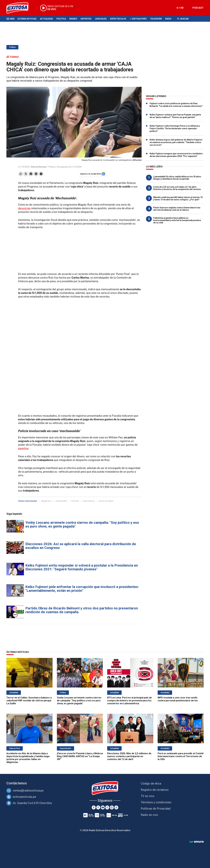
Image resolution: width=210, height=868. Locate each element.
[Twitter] (98, 807)
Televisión (156, 19)
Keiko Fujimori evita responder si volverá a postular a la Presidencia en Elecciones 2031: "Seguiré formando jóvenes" (82, 567)
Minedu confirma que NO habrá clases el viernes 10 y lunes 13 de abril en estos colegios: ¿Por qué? (178, 198)
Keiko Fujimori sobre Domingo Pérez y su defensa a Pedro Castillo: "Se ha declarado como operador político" (175, 128)
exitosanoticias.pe (24, 797)
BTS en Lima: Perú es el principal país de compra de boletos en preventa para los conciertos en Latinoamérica (129, 701)
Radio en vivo (149, 815)
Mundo (73, 19)
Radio (168, 19)
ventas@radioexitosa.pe (28, 790)
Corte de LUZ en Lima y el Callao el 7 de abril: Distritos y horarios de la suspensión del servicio (177, 188)
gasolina (23, 448)
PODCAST (198, 8)
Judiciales (101, 19)
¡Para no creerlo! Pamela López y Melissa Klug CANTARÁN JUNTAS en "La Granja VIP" (80, 756)
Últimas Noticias (27, 19)
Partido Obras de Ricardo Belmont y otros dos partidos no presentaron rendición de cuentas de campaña (82, 610)
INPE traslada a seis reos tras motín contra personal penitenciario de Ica (178, 699)
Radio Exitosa (89, 501)
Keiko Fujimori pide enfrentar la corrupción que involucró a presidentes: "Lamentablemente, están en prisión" (82, 589)
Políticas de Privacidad (156, 809)
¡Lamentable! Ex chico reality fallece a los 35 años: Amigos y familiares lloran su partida (177, 178)
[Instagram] (107, 807)
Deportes (86, 19)
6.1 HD (180, 8)
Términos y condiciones (156, 802)
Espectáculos (118, 19)
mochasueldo (61, 501)
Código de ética (151, 784)
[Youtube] (103, 807)
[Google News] (112, 807)
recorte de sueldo (106, 501)
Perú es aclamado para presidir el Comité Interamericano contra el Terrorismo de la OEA (181, 756)
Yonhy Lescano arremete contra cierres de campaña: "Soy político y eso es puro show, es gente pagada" (82, 524)
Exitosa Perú (139, 19)
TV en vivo (148, 796)
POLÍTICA (75, 501)
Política (61, 19)
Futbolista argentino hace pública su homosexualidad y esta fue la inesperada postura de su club (177, 220)
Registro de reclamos (155, 790)
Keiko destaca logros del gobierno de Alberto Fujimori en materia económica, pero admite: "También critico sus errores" (176, 142)
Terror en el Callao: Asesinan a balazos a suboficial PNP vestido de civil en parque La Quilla (29, 701)
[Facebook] (94, 807)
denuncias (24, 208)
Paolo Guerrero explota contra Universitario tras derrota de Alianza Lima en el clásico (177, 209)
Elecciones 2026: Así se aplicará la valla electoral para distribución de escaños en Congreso (81, 546)
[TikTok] (116, 807)
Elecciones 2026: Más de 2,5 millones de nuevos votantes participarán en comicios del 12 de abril (129, 756)
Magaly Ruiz (46, 501)
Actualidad (46, 19)
